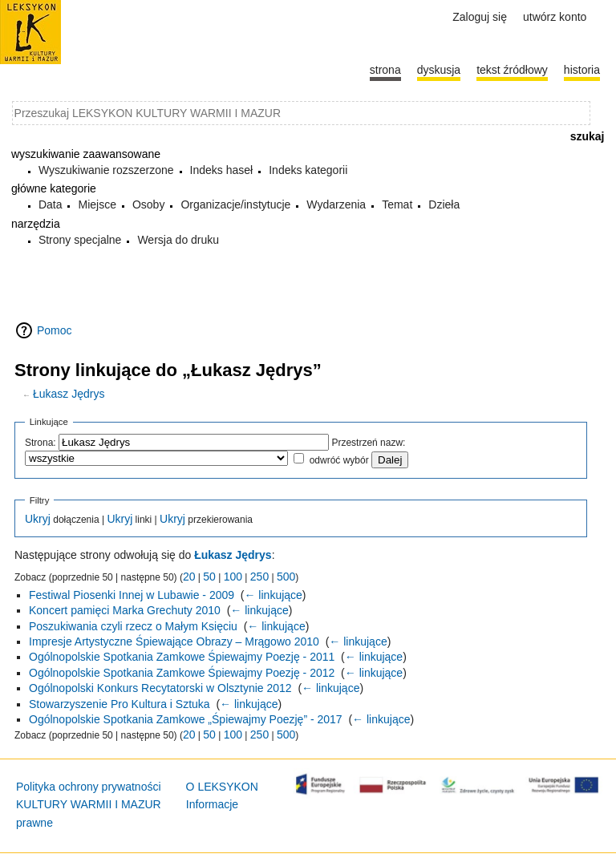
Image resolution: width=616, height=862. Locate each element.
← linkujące (273, 595)
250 (259, 577)
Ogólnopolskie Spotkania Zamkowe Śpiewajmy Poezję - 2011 (182, 657)
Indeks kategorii (308, 170)
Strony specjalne (80, 240)
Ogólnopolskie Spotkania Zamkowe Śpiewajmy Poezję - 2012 (182, 673)
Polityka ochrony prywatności (89, 787)
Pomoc (55, 330)
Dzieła (444, 204)
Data (51, 204)
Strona (385, 70)
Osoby (148, 204)
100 (233, 577)
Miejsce (97, 204)
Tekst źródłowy (512, 70)
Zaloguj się (480, 17)
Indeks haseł (222, 170)
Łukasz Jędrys (69, 394)
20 (189, 577)
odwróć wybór (339, 460)
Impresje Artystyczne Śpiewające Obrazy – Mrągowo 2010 (174, 641)
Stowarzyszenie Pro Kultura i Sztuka (120, 704)
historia (582, 70)
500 (286, 577)
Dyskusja (439, 70)
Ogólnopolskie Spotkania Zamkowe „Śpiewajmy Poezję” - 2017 (186, 719)
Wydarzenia (336, 204)
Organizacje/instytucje (235, 204)
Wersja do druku (178, 240)
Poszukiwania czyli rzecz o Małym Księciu (133, 626)
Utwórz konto (555, 17)
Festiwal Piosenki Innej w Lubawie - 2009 (132, 595)
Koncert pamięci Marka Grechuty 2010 (125, 610)
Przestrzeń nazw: (368, 443)
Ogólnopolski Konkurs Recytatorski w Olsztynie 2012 (160, 688)
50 (209, 577)
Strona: (41, 443)
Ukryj (38, 519)
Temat (397, 204)
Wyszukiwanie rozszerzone (106, 170)
